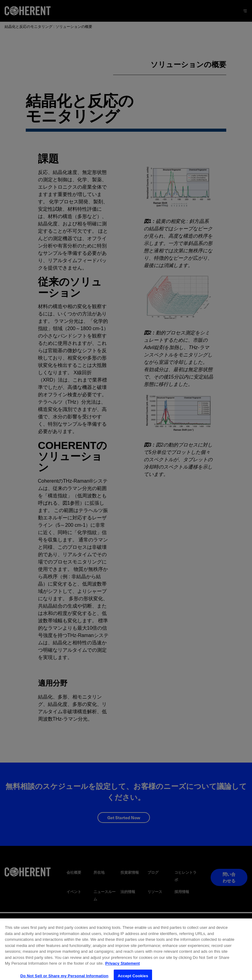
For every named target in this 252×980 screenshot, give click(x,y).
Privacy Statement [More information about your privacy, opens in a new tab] (122, 967)
